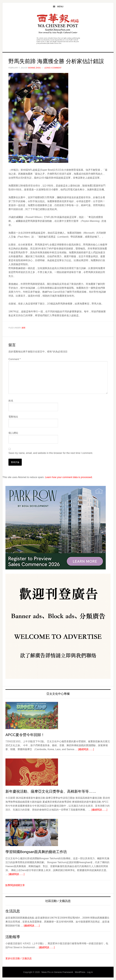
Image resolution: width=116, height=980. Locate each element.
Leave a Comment (53, 68)
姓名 (11, 401)
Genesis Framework (64, 972)
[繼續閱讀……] (86, 749)
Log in (90, 972)
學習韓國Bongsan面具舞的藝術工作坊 (36, 852)
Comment (14, 359)
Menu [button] (60, 7)
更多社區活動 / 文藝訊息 (19, 958)
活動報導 (13, 937)
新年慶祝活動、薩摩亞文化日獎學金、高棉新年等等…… (51, 791)
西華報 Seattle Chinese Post (58, 24)
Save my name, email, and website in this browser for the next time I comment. (51, 453)
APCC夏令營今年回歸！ (25, 735)
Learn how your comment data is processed (68, 477)
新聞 (23, 328)
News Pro (46, 972)
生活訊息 (13, 911)
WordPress (80, 972)
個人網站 (13, 433)
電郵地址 (13, 417)
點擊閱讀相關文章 (15, 885)
